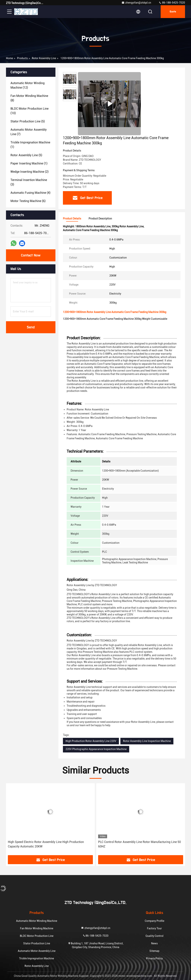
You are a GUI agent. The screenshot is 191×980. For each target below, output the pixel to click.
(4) (30, 193)
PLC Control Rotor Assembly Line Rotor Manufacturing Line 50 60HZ (140, 844)
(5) (28, 121)
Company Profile (154, 921)
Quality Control (154, 936)
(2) (29, 172)
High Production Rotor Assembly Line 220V (91, 741)
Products (22, 58)
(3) (29, 182)
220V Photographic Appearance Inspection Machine (96, 749)
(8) (29, 98)
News (154, 943)
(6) (28, 201)
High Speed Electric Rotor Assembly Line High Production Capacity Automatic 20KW (46, 844)
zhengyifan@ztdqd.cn (136, 3)
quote (173, 12)
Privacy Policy (154, 958)
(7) (29, 132)
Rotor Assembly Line (44, 58)
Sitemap (154, 951)
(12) (28, 85)
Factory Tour (154, 928)
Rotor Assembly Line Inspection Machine (147, 741)
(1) (30, 145)
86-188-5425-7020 (172, 3)
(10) (29, 111)
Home (9, 58)
